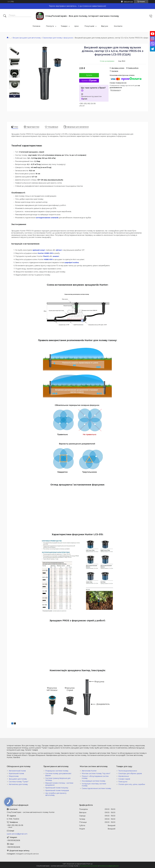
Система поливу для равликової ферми (58, 775)
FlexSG (46, 256)
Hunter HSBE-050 (45, 253)
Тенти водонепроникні (128, 771)
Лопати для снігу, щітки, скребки (132, 784)
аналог (56, 256)
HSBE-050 (48, 259)
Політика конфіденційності (109, 866)
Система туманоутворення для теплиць (58, 779)
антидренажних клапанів (47, 218)
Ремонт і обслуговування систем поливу (95, 777)
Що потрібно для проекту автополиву (56, 794)
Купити (89, 75)
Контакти (118, 26)
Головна (36, 26)
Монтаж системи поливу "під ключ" (96, 773)
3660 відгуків (128, 2)
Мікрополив (14, 776)
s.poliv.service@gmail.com (17, 834)
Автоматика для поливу (18, 784)
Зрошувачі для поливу (18, 779)
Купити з (89, 81)
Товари (64, 26)
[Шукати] (5, 16)
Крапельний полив (16, 773)
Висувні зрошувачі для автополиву (27, 38)
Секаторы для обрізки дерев (130, 773)
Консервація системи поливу (94, 781)
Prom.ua (89, 864)
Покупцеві (89, 26)
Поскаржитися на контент (89, 866)
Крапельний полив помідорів (57, 790)
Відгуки (105, 26)
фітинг (59, 250)
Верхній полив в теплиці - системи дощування (59, 784)
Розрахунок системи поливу (57, 771)
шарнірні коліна (72, 263)
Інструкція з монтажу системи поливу (94, 785)
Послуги (50, 26)
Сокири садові (124, 779)
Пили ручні (123, 782)
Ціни (76, 26)
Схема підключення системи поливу (96, 788)
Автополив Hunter (89, 771)
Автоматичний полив (17, 771)
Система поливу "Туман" (19, 782)
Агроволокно (124, 776)
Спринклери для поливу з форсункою (58, 38)
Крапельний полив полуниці (57, 788)
